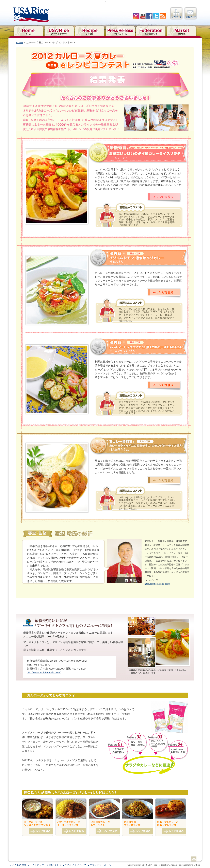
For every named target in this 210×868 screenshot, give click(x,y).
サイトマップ (176, 13)
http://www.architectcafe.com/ (44, 672)
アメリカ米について (59, 31)
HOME (20, 42)
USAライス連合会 (31, 15)
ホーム (28, 31)
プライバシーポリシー (102, 865)
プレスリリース (120, 31)
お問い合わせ (191, 13)
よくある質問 (19, 865)
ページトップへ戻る (194, 859)
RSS (163, 16)
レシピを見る (164, 198)
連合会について (151, 31)
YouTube (143, 16)
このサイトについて (76, 865)
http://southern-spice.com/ (157, 584)
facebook (149, 16)
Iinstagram (136, 16)
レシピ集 (90, 31)
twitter (156, 16)
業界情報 (181, 31)
